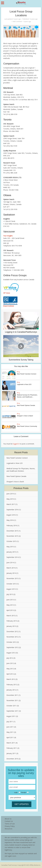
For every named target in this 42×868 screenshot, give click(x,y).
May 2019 (10, 499)
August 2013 (11, 589)
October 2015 (11, 541)
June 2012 (10, 663)
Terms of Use (10, 824)
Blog (18, 372)
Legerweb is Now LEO (24, 384)
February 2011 (12, 748)
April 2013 (10, 610)
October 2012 (11, 642)
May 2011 (10, 732)
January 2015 (11, 552)
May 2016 (10, 520)
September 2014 (12, 557)
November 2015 (12, 536)
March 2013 (11, 616)
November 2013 (12, 578)
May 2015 (10, 547)
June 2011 (10, 727)
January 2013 (11, 626)
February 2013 (12, 621)
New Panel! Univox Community (27, 426)
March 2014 (11, 568)
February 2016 (12, 525)
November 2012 (12, 637)
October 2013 (11, 584)
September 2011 (12, 711)
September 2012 (12, 647)
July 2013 (10, 594)
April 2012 (10, 674)
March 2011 (11, 743)
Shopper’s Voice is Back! (25, 416)
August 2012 (11, 653)
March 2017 (11, 504)
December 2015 (12, 531)
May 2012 (10, 669)
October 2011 (11, 706)
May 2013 (10, 605)
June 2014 (10, 563)
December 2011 (12, 695)
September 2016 (12, 510)
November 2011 (12, 700)
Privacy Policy (10, 826)
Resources (9, 829)
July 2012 (10, 658)
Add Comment (17, 22)
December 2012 (12, 631)
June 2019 (10, 494)
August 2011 (11, 716)
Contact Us (9, 821)
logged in (16, 444)
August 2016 (11, 515)
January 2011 (11, 753)
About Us (8, 819)
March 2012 (11, 679)
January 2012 (11, 690)
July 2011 (10, 722)
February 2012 (12, 685)
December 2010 (12, 759)
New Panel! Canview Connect (27, 374)
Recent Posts (21, 452)
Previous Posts (21, 488)
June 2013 (10, 600)
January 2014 (11, 573)
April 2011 (10, 737)
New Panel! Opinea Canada (26, 405)
